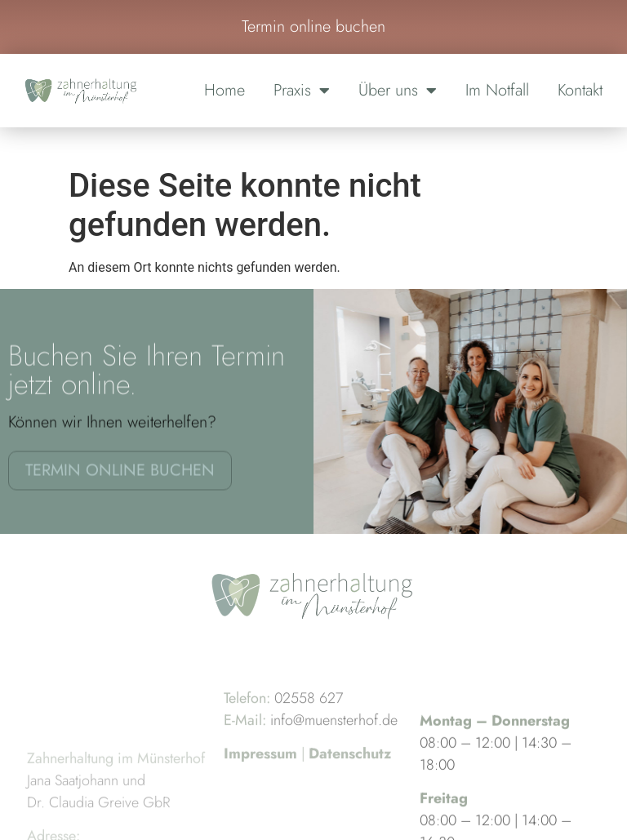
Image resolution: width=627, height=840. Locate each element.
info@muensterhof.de (334, 741)
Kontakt (580, 90)
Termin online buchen (313, 27)
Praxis (302, 91)
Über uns (398, 91)
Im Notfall (497, 90)
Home (225, 90)
